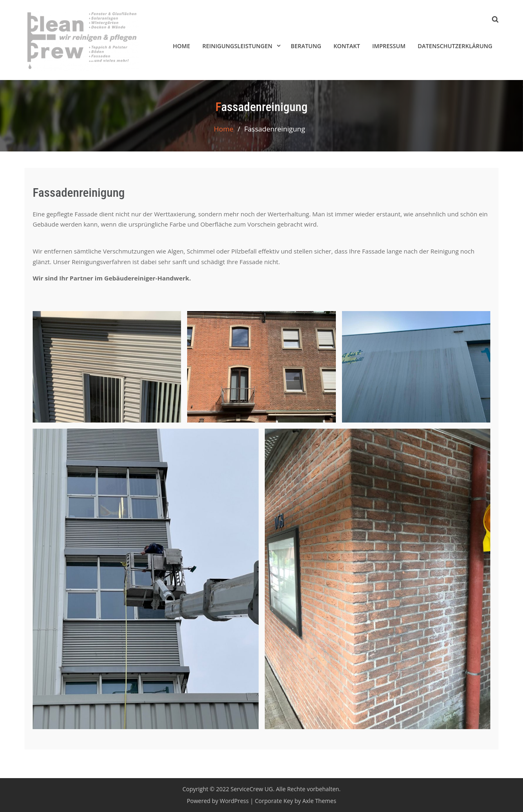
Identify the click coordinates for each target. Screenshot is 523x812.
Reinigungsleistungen (237, 46)
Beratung (306, 46)
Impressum (389, 46)
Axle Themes (319, 801)
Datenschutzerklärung (455, 46)
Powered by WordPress (218, 801)
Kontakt (347, 46)
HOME (181, 46)
